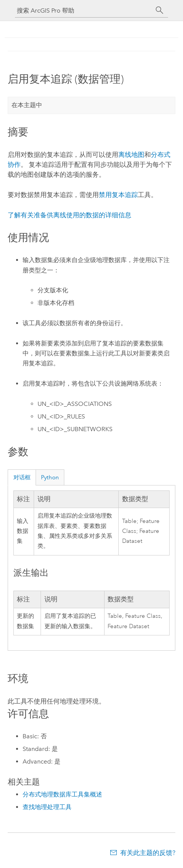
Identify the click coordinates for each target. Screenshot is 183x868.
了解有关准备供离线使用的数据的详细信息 (69, 215)
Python (50, 477)
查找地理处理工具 (47, 807)
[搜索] (160, 10)
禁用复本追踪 (118, 195)
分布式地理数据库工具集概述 (62, 794)
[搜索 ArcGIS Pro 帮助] (84, 11)
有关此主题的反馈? (148, 853)
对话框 (22, 477)
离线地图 (131, 155)
